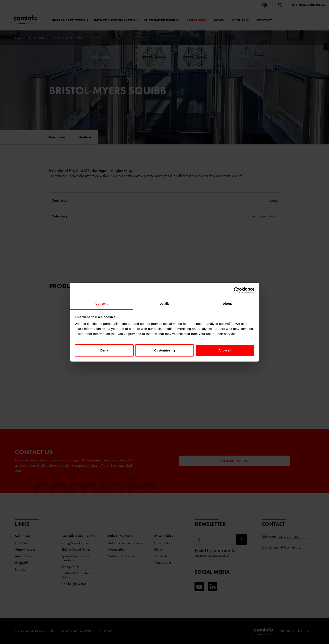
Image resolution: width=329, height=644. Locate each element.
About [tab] (227, 304)
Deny (104, 351)
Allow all (225, 351)
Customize (165, 351)
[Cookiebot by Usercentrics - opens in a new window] (236, 290)
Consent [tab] (102, 304)
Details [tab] (164, 304)
